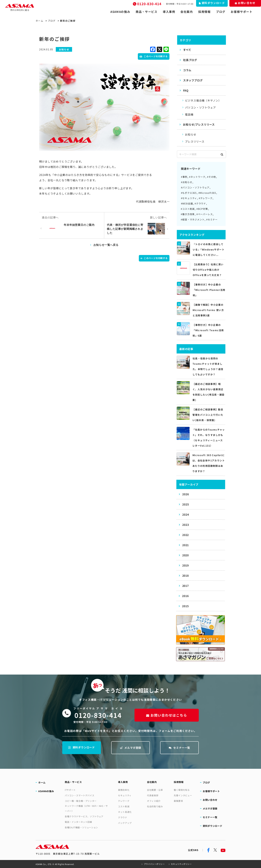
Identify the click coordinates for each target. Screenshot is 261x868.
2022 (186, 535)
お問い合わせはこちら (167, 715)
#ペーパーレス (205, 214)
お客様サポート (242, 12)
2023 (186, 525)
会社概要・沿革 (155, 790)
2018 (186, 575)
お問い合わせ (210, 800)
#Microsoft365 (207, 193)
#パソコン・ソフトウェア (195, 187)
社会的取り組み (155, 806)
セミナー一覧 (180, 748)
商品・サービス (147, 12)
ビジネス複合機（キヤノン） (203, 100)
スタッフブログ (193, 80)
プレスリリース (195, 141)
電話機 (189, 114)
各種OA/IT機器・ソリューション (81, 827)
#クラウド (200, 203)
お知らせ (191, 134)
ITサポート (70, 790)
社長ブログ (190, 60)
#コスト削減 (188, 209)
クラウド (123, 817)
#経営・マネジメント (193, 219)
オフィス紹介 (154, 801)
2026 (186, 494)
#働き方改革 (188, 214)
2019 (186, 565)
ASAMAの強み (120, 12)
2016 (185, 596)
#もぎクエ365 (189, 193)
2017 (185, 586)
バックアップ (125, 823)
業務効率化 (124, 790)
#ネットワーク (197, 177)
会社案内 (187, 12)
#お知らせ (187, 182)
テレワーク (124, 801)
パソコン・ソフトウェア (200, 107)
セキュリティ (125, 795)
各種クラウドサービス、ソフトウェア (84, 816)
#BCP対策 (202, 209)
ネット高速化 (125, 812)
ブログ (221, 12)
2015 (185, 606)
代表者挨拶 (153, 795)
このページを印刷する (154, 56)
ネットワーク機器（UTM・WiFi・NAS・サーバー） (86, 808)
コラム (187, 70)
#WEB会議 (187, 203)
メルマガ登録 (131, 748)
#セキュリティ (189, 198)
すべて (187, 50)
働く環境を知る (182, 790)
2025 (186, 504)
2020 (186, 555)
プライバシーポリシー (154, 864)
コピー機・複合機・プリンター (81, 801)
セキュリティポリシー (181, 864)
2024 (186, 514)
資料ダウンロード (82, 747)
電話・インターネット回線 (78, 822)
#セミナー (212, 219)
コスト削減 (124, 806)
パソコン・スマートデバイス (79, 795)
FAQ (186, 90)
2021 (186, 545)
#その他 (211, 177)
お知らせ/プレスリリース (199, 124)
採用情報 (204, 12)
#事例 (184, 177)
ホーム (39, 21)
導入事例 (169, 12)
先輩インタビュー (183, 795)
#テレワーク (206, 198)
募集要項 (178, 801)
